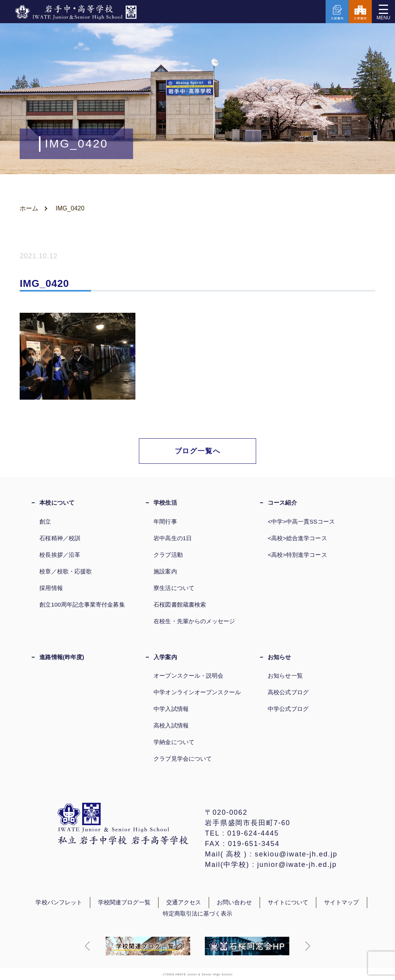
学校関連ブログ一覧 (124, 902)
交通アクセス (184, 902)
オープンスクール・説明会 (188, 676)
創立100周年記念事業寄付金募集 (82, 604)
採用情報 (51, 588)
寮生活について (174, 588)
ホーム (29, 208)
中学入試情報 (171, 709)
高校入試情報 (171, 725)
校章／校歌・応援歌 (66, 571)
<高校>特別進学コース (297, 555)
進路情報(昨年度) (62, 657)
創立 (45, 521)
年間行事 (165, 521)
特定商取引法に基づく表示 (198, 914)
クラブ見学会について (183, 759)
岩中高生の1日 (173, 538)
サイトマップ (341, 902)
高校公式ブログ (288, 692)
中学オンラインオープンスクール (197, 692)
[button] (88, 946)
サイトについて (288, 902)
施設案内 (165, 571)
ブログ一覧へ (198, 451)
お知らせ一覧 (285, 676)
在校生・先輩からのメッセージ (194, 621)
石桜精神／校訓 (60, 538)
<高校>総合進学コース (297, 538)
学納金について (174, 742)
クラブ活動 (168, 555)
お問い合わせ (234, 902)
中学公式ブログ (288, 709)
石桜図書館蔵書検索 (180, 604)
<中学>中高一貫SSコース (301, 521)
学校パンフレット (59, 902)
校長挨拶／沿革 (60, 555)
